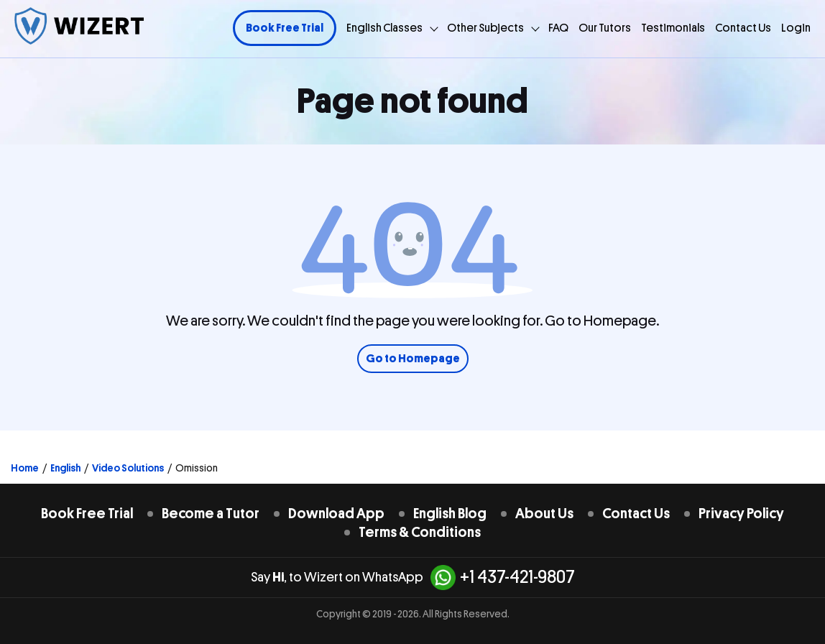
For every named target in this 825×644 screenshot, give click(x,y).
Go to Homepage (413, 359)
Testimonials (673, 28)
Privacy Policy (741, 514)
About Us (544, 514)
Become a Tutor (211, 514)
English (65, 468)
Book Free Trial (285, 28)
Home (25, 468)
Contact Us (743, 28)
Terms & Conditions (420, 532)
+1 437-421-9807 (503, 578)
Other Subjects (485, 28)
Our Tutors (605, 28)
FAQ (558, 28)
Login (796, 28)
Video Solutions (128, 468)
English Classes (384, 28)
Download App (336, 514)
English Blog (450, 514)
